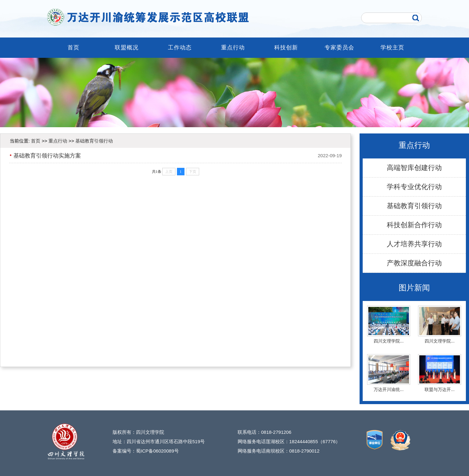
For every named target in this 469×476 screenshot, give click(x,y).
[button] (229, 123)
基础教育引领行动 (414, 206)
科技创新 (286, 48)
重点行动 (233, 48)
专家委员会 (339, 48)
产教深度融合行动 (414, 263)
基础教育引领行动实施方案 (47, 156)
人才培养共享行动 (414, 244)
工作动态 (180, 48)
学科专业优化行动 (414, 187)
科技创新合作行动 (414, 225)
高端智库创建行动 (414, 168)
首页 (73, 48)
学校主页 (392, 48)
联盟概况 (127, 48)
